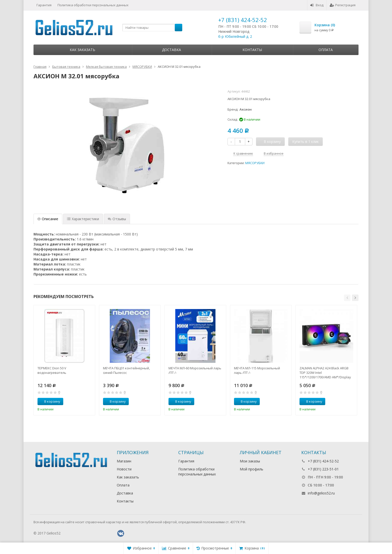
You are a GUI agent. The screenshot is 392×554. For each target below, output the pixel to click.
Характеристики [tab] (83, 219)
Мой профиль (251, 469)
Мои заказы (250, 461)
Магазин (124, 461)
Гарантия (44, 5)
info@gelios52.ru (321, 493)
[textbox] (152, 28)
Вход (317, 5)
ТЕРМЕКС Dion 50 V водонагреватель (52, 370)
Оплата (326, 50)
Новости (124, 469)
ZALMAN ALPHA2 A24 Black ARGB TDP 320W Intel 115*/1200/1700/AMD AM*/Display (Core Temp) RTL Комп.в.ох (325, 373)
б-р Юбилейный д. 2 (235, 36)
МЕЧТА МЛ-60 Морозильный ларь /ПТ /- (195, 370)
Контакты (252, 50)
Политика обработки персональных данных (93, 5)
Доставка (171, 50)
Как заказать (82, 50)
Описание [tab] (48, 219)
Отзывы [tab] (117, 219)
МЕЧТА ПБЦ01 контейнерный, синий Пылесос (126, 370)
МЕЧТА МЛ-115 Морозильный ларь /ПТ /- (257, 370)
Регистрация (343, 5)
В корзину (49, 401)
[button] (347, 298)
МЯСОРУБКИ (255, 163)
